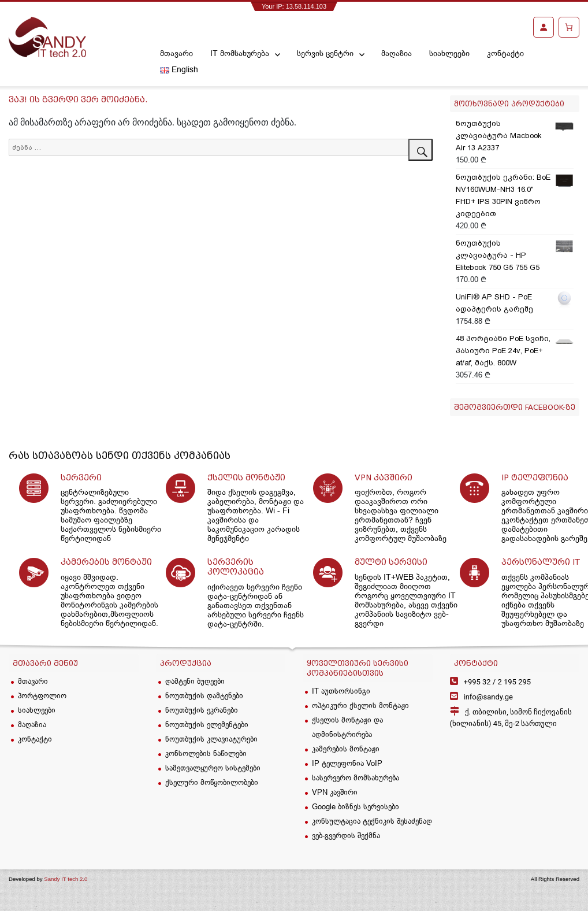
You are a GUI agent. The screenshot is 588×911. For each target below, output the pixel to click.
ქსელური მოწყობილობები (212, 782)
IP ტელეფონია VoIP (347, 763)
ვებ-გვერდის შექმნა (346, 835)
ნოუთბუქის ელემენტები (207, 724)
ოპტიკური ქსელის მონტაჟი (360, 705)
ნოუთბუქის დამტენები (204, 695)
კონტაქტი (505, 53)
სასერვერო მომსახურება (356, 777)
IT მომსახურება (240, 53)
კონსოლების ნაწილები (206, 753)
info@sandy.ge (488, 697)
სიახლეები (449, 53)
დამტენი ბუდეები (195, 681)
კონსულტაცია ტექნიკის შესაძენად (372, 821)
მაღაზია (397, 53)
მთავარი (176, 53)
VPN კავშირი (335, 792)
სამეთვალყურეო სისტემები (213, 768)
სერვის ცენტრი (325, 53)
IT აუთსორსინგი (341, 691)
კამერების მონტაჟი (346, 749)
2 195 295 (498, 682)
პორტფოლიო (42, 695)
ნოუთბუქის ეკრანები (202, 710)
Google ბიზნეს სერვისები (356, 806)
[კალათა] (569, 27)
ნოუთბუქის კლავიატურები (211, 739)
